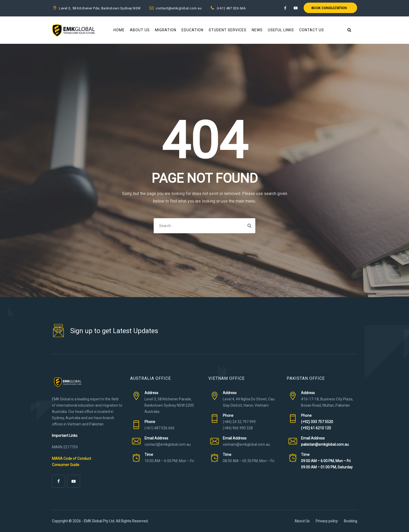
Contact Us (312, 30)
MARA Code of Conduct (71, 458)
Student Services (228, 30)
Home (119, 30)
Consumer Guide (66, 465)
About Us (140, 30)
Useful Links (281, 30)
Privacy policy (327, 521)
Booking (350, 521)
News (257, 30)
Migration (166, 30)
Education (193, 30)
